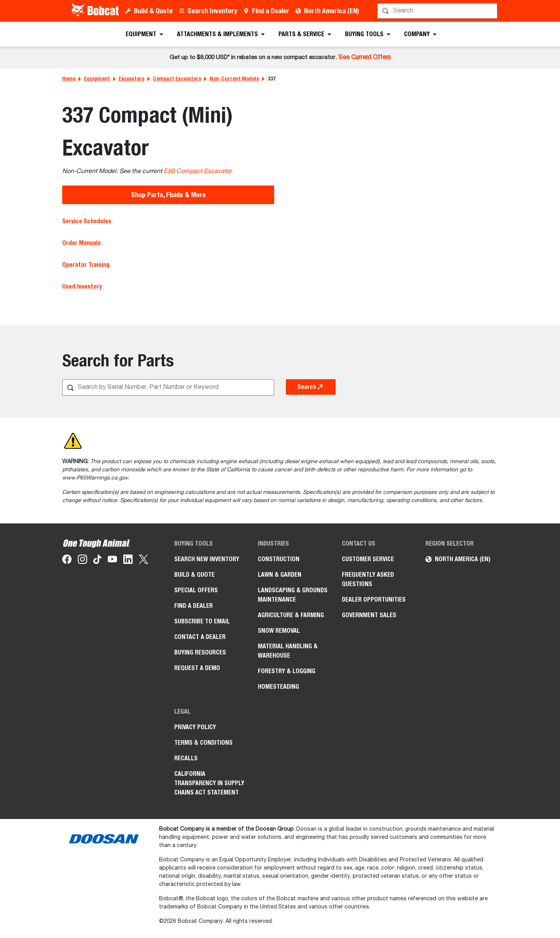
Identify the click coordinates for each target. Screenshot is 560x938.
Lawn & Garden (280, 575)
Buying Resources (200, 652)
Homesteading (278, 687)
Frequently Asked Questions (368, 579)
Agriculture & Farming (291, 615)
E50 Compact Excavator (198, 171)
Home (69, 79)
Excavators (131, 79)
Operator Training (86, 265)
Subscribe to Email (202, 621)
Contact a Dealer (200, 637)
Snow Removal (279, 631)
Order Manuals (81, 243)
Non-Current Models (234, 79)
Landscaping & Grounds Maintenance (293, 595)
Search (311, 387)
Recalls (186, 758)
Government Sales (369, 615)
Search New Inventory (207, 559)
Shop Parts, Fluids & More (168, 195)
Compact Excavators (177, 79)
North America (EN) (332, 11)
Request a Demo (197, 668)
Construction (279, 559)
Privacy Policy (195, 727)
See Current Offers (365, 58)
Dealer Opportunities (374, 599)
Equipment (97, 79)
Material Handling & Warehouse (288, 651)
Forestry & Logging (287, 671)
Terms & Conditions (203, 743)
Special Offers (196, 590)
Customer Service (368, 559)
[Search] (438, 11)
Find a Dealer (271, 11)
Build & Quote (153, 11)
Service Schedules (87, 221)
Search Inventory (212, 11)
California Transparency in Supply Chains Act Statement (209, 783)
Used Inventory (82, 286)
